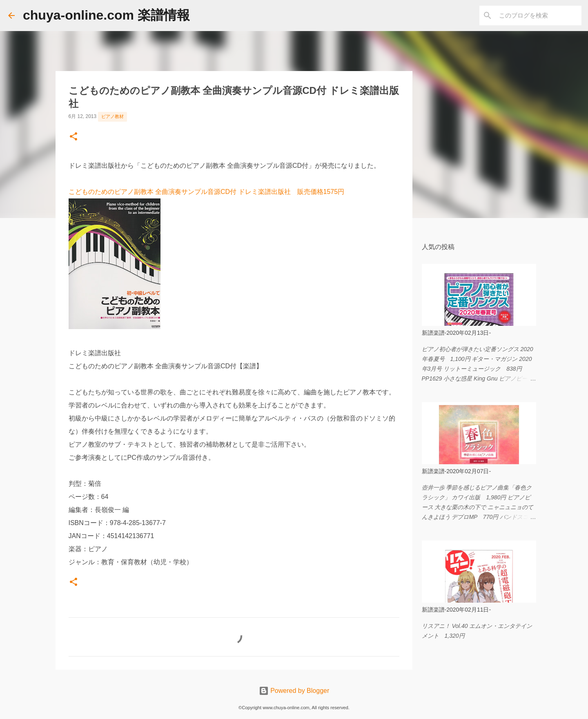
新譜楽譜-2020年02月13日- (457, 333)
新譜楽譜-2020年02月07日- (457, 471)
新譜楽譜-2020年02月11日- (457, 610)
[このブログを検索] (539, 16)
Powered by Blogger (294, 691)
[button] (73, 137)
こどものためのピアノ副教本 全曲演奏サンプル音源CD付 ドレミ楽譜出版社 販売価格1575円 (207, 192)
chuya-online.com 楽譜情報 (106, 15)
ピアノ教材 (112, 116)
